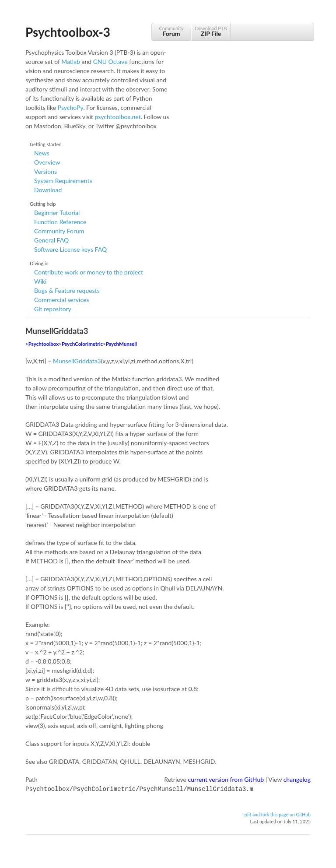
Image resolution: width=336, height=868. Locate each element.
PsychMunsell (121, 344)
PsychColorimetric (82, 344)
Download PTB (211, 31)
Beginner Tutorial (57, 213)
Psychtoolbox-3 (68, 32)
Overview (47, 162)
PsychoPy (71, 107)
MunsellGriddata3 (77, 361)
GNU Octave (110, 61)
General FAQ (51, 240)
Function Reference (60, 222)
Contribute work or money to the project (89, 272)
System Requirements (63, 181)
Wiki (40, 281)
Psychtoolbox (44, 344)
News (42, 153)
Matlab (71, 61)
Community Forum (59, 231)
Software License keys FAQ (70, 249)
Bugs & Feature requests (67, 290)
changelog (297, 779)
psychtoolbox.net (117, 117)
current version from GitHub (226, 779)
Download (48, 190)
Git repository (53, 309)
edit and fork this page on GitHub (277, 814)
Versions (45, 171)
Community (171, 31)
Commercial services (61, 300)
